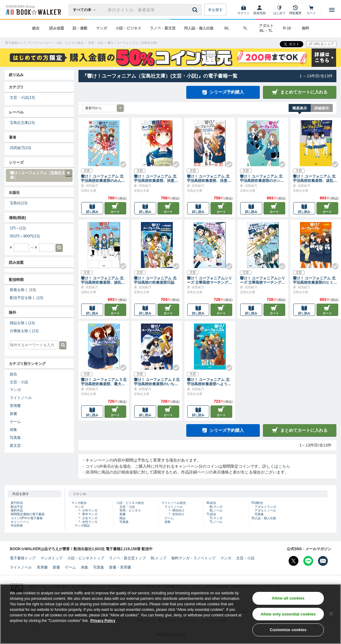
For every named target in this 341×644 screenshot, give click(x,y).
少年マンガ (90, 510)
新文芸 (15, 446)
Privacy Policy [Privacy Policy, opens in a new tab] (103, 621)
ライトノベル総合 (174, 503)
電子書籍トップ (23, 558)
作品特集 (17, 525)
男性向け (178, 510)
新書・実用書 (120, 567)
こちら (284, 466)
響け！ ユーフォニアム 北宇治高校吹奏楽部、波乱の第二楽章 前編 (103, 280)
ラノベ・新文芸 (163, 28)
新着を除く (23, 290)
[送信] (196, 10)
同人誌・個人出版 (199, 28)
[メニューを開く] (332, 10)
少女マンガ (90, 518)
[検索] (196, 10)
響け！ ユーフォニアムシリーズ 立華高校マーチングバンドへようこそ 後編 (209, 280)
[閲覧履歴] (295, 10)
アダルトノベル (265, 510)
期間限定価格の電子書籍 (28, 514)
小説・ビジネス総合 (130, 503)
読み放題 (57, 28)
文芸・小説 (22, 98)
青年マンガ (90, 514)
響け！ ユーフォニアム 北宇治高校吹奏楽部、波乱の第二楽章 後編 (315, 178)
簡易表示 (300, 108)
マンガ (101, 28)
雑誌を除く (22, 323)
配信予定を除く (27, 298)
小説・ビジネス (128, 28)
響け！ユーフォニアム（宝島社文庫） (39, 175)
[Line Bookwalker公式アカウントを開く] (308, 561)
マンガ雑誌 (82, 525)
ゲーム (15, 422)
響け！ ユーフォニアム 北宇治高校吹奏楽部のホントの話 (262, 178)
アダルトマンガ (265, 507)
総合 (36, 28)
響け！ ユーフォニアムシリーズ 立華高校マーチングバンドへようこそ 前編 (262, 280)
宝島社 (19, 203)
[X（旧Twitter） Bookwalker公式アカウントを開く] (294, 561)
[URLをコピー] (321, 44)
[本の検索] (86, 10)
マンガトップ (51, 558)
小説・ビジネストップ (86, 558)
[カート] (311, 10)
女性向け (178, 514)
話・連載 (80, 28)
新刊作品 (17, 503)
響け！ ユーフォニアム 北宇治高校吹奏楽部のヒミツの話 (315, 280)
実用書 (15, 406)
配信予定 (17, 507)
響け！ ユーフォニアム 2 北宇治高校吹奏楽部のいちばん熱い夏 (157, 382)
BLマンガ (216, 507)
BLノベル (216, 510)
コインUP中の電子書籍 (27, 518)
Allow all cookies (288, 598)
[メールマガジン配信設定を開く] (323, 561)
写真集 (15, 438)
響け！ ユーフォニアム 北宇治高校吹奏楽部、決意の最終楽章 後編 (156, 178)
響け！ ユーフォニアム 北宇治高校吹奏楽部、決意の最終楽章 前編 (209, 178)
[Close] (331, 614)
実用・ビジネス (130, 510)
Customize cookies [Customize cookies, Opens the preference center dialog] (288, 630)
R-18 (287, 28)
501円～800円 (25, 236)
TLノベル (216, 522)
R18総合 (257, 503)
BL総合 (211, 503)
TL (245, 28)
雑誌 (123, 518)
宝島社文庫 (22, 123)
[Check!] (121, 162)
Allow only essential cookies (288, 614)
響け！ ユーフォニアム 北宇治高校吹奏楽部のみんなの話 (103, 178)
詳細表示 (322, 108)
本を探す (215, 10)
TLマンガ (216, 518)
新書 (13, 414)
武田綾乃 (20, 148)
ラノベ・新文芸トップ (127, 558)
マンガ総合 (79, 503)
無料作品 (17, 510)
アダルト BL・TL (266, 28)
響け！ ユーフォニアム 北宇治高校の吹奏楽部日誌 (155, 280)
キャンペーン (20, 522)
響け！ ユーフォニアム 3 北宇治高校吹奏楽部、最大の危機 (104, 382)
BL (227, 28)
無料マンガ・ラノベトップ (193, 558)
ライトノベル (21, 398)
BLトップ (159, 558)
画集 (13, 430)
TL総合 (211, 514)
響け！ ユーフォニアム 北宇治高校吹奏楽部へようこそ (209, 382)
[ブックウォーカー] (33, 10)
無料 (305, 28)
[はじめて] (279, 10)
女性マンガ (90, 522)
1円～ (18, 228)
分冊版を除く (24, 331)
